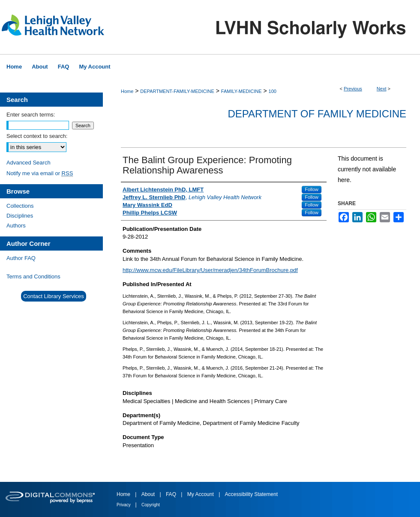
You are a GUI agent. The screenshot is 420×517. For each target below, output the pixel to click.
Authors (16, 226)
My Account (201, 494)
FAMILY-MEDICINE (241, 91)
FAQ (172, 494)
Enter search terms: (31, 115)
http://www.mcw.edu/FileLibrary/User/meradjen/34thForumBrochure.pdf (210, 270)
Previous (353, 89)
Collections (20, 206)
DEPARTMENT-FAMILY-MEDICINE (177, 91)
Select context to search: (37, 136)
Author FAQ (21, 258)
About (149, 494)
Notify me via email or (40, 173)
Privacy (124, 505)
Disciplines (20, 216)
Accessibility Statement (251, 494)
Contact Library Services (54, 296)
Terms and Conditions (33, 276)
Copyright (151, 505)
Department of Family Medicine (317, 114)
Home (127, 91)
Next (382, 89)
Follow (312, 189)
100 (273, 91)
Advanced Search (28, 163)
